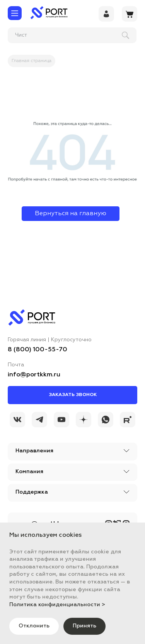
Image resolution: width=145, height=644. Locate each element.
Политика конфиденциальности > (57, 605)
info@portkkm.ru (34, 375)
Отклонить (34, 626)
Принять (84, 626)
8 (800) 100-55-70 (38, 350)
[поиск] (58, 35)
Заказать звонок (73, 395)
